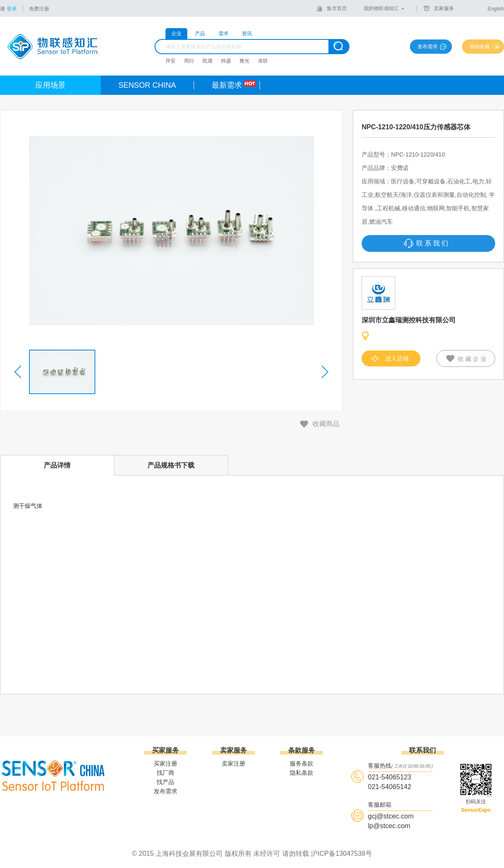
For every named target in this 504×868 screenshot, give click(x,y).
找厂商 (165, 773)
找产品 (165, 782)
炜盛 (226, 61)
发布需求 (428, 47)
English (496, 9)
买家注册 (165, 763)
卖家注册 (234, 763)
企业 (176, 34)
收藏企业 (473, 359)
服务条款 (302, 763)
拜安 (171, 61)
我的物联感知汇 (381, 8)
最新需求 (227, 85)
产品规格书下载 (171, 465)
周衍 (189, 61)
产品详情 (57, 465)
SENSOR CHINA (147, 85)
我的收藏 (480, 47)
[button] (18, 372)
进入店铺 (397, 358)
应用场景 (50, 85)
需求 (223, 34)
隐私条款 (302, 773)
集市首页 (337, 8)
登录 (12, 9)
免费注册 (39, 9)
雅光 (244, 61)
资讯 (247, 34)
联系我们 (433, 243)
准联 (263, 61)
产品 (200, 34)
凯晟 (207, 61)
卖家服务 (444, 8)
